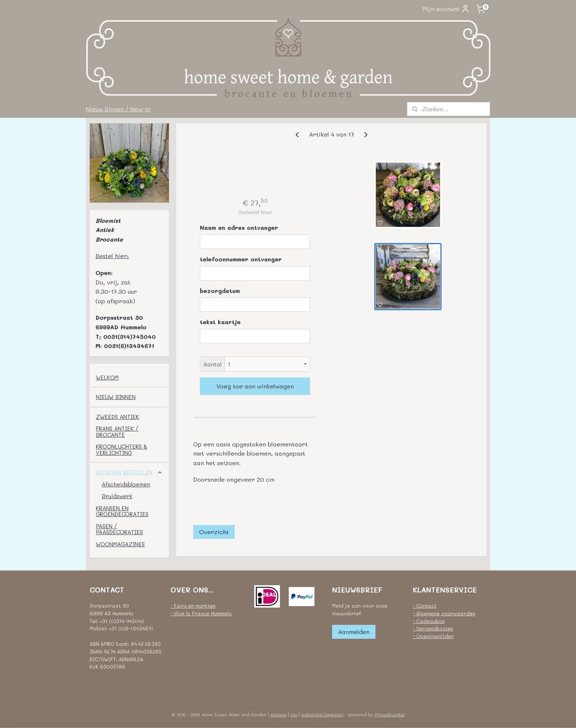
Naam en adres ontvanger (239, 227)
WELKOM (107, 377)
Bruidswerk (117, 496)
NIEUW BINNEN (116, 397)
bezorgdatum (220, 291)
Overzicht (214, 532)
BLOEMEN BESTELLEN (129, 472)
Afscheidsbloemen (126, 484)
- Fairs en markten (193, 606)
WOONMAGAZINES (120, 544)
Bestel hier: (112, 256)
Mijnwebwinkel (390, 715)
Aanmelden (354, 632)
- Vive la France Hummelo (201, 613)
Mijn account (446, 9)
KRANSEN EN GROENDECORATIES (122, 511)
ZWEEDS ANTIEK (118, 417)
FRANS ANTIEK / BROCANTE (117, 432)
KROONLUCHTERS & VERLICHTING (122, 450)
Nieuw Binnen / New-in (118, 109)
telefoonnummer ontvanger (241, 259)
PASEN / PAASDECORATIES (119, 529)
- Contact (425, 606)
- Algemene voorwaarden (444, 613)
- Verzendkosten (433, 628)
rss (294, 715)
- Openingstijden (433, 636)
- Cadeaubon (429, 621)
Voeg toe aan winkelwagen (255, 386)
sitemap (278, 715)
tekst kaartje (220, 322)
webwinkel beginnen (322, 715)
